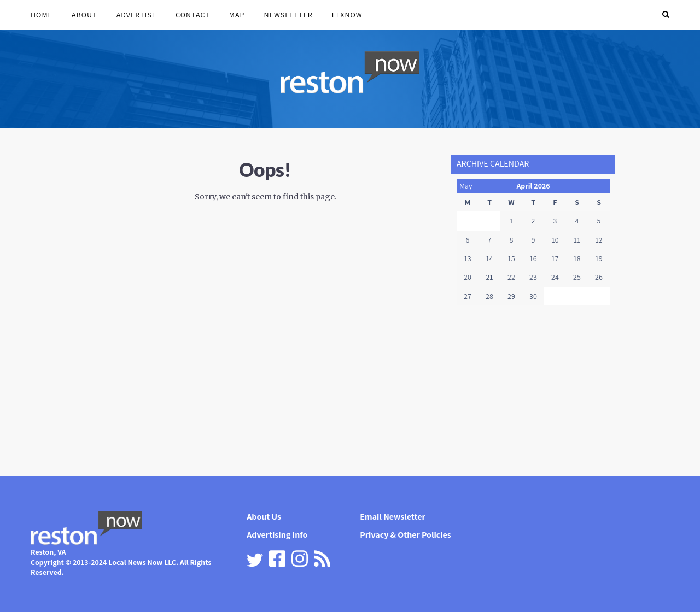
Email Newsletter (392, 517)
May (466, 186)
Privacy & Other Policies (406, 535)
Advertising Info (277, 535)
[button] (666, 15)
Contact (193, 15)
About (84, 15)
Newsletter (288, 15)
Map (237, 15)
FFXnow (347, 15)
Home (42, 15)
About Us (264, 517)
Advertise (136, 15)
